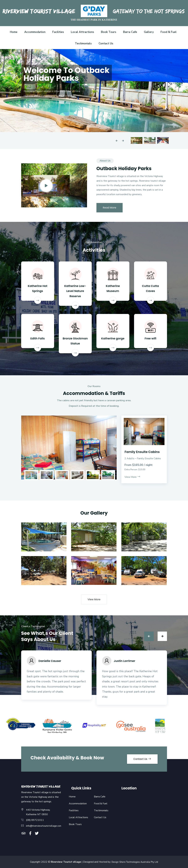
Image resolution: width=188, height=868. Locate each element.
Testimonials (83, 43)
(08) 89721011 (35, 820)
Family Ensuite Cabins (142, 452)
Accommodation (35, 32)
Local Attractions (82, 32)
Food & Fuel (169, 32)
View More (132, 477)
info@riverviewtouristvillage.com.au (45, 826)
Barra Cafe (130, 32)
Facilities (58, 32)
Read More (110, 208)
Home (14, 32)
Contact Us (106, 43)
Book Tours (109, 32)
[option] (94, 91)
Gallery (149, 32)
